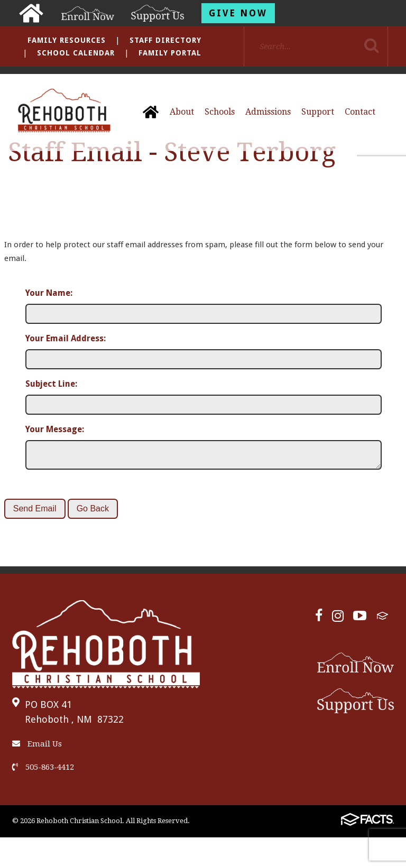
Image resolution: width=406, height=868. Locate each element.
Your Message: (55, 429)
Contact (360, 112)
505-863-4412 (43, 771)
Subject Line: (51, 384)
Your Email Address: (66, 338)
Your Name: (49, 293)
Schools (220, 112)
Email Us (37, 748)
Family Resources (67, 40)
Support (318, 112)
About (182, 112)
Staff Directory (165, 40)
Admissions (268, 112)
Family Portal (170, 53)
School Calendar (76, 53)
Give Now (238, 13)
